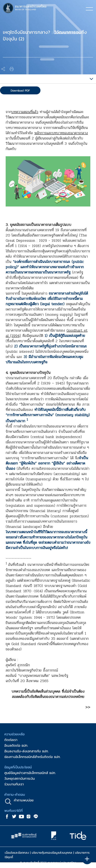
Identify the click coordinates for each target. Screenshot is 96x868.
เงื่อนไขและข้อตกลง (17, 853)
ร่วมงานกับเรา (14, 784)
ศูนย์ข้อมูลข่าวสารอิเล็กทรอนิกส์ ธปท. (30, 773)
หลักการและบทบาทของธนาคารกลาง (61, 133)
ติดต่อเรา (11, 740)
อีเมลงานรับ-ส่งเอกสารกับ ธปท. (26, 751)
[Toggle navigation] (89, 9)
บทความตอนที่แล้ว (25, 112)
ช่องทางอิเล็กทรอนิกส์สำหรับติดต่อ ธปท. (32, 757)
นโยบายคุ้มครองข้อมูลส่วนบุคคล (52, 853)
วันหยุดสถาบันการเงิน (20, 778)
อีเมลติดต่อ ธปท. (16, 745)
